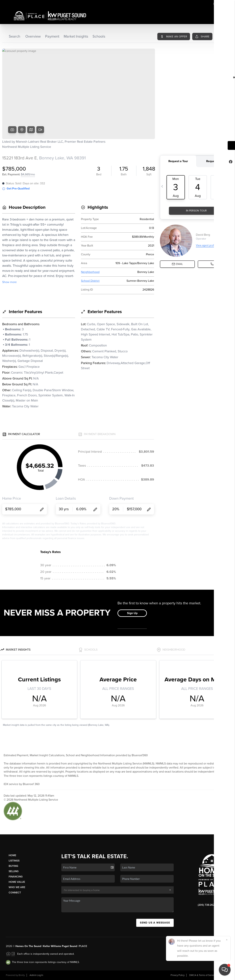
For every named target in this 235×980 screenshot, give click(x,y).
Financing (16, 877)
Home (12, 855)
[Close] (227, 940)
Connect (15, 893)
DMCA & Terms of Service (203, 975)
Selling (14, 871)
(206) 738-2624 (207, 905)
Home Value (17, 882)
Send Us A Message (155, 923)
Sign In (221, 4)
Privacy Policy (178, 975)
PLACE (83, 946)
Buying (13, 866)
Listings (14, 861)
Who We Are (17, 887)
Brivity (22, 975)
